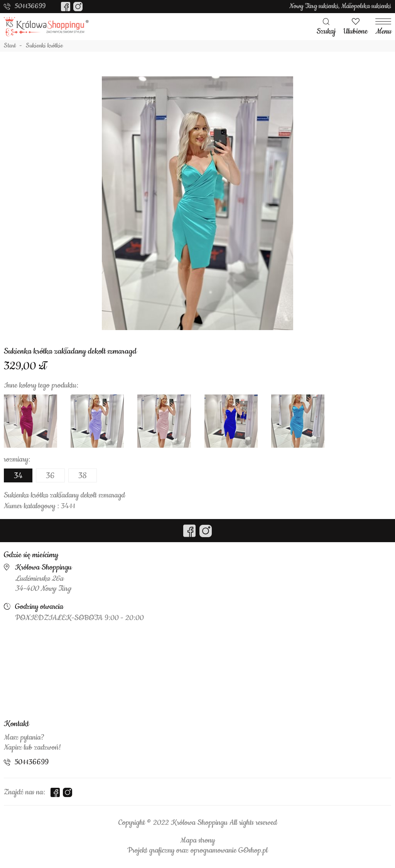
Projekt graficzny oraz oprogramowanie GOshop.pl (197, 851)
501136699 (30, 6)
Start (10, 46)
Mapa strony (197, 841)
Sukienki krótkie (44, 46)
